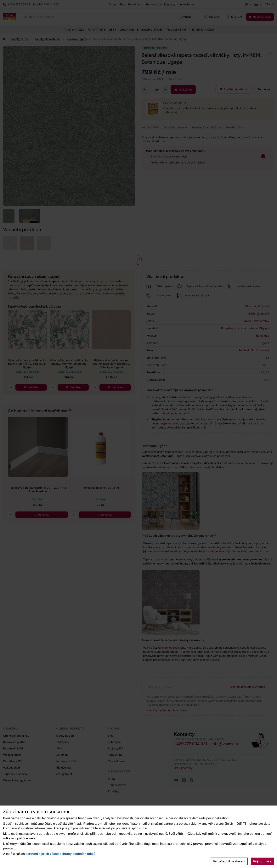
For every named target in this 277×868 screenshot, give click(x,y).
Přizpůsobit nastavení (229, 861)
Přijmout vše (262, 861)
